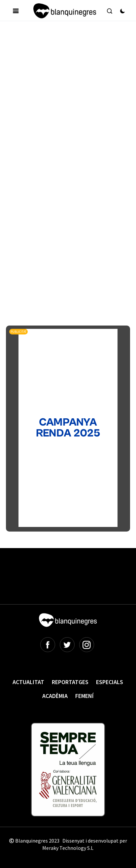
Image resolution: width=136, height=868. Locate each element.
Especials (110, 682)
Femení (85, 696)
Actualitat (28, 682)
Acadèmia (55, 696)
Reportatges (70, 682)
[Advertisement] (68, 99)
